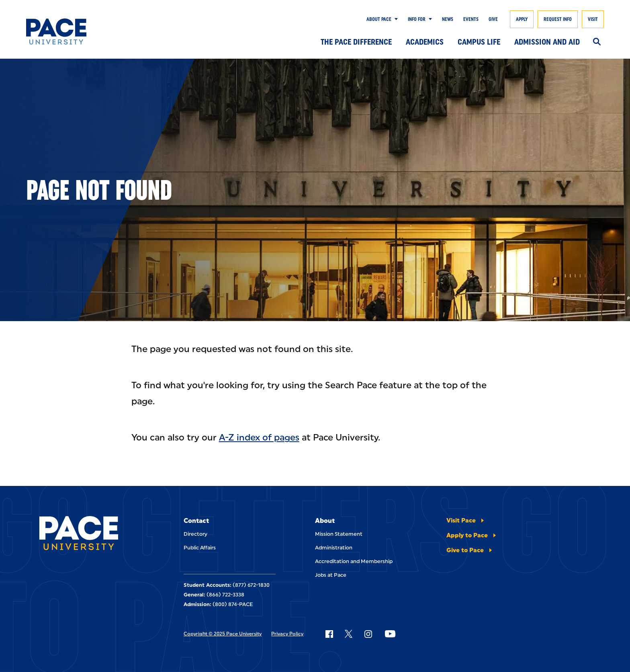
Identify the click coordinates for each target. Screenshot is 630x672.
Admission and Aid (547, 42)
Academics (425, 42)
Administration (334, 548)
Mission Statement (339, 534)
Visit (593, 19)
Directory (195, 534)
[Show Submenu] (395, 19)
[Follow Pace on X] (349, 634)
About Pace (379, 19)
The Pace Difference (356, 42)
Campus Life (479, 42)
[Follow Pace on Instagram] (368, 634)
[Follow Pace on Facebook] (329, 634)
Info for (417, 19)
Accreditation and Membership (354, 561)
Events (471, 19)
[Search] (597, 42)
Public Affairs (200, 548)
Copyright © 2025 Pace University (223, 634)
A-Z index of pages (259, 437)
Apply (522, 19)
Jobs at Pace (331, 575)
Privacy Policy (287, 634)
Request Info (558, 19)
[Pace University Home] (65, 32)
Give (493, 19)
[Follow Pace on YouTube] (390, 634)
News (448, 19)
